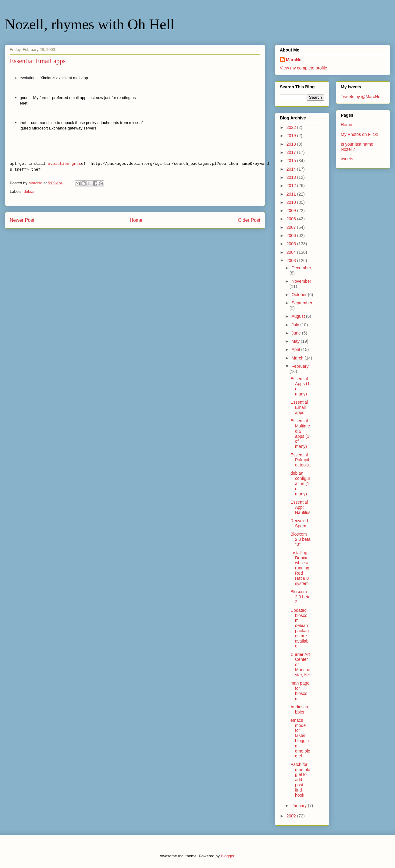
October (300, 295)
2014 (292, 169)
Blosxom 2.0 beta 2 (301, 597)
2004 (292, 252)
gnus (76, 164)
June (297, 333)
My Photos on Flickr (359, 134)
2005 (292, 244)
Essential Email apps (299, 407)
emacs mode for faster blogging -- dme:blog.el (300, 738)
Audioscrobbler (300, 709)
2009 (292, 211)
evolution (59, 164)
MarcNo (294, 60)
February (300, 366)
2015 (292, 161)
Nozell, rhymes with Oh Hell (90, 24)
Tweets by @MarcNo (361, 97)
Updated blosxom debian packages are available (300, 628)
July (296, 325)
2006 (292, 236)
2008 (292, 219)
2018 (292, 144)
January (300, 806)
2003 (292, 260)
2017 (292, 152)
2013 (292, 177)
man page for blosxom (300, 691)
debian (30, 191)
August (299, 316)
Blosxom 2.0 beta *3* (301, 539)
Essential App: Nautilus (301, 507)
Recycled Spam (299, 523)
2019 (292, 136)
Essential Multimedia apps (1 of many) (300, 434)
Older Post (249, 220)
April (296, 349)
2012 (292, 186)
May (296, 341)
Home (136, 220)
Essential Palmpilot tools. (300, 460)
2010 (292, 202)
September (302, 303)
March (298, 358)
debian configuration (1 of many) (300, 483)
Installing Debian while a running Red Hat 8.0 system (300, 568)
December (301, 268)
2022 (292, 127)
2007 (292, 227)
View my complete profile (303, 68)
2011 (292, 194)
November (301, 281)
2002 (292, 816)
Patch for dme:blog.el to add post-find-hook (300, 780)
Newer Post (22, 220)
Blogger (227, 856)
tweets (347, 159)
